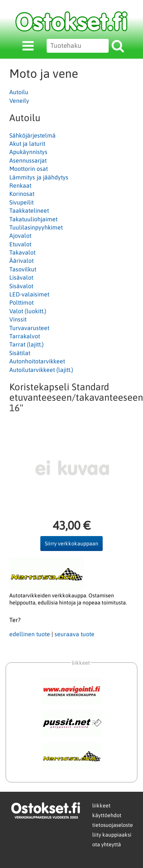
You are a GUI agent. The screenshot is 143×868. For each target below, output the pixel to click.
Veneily (19, 101)
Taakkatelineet (29, 210)
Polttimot (21, 302)
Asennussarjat (28, 160)
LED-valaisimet (29, 294)
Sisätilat (20, 353)
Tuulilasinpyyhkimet (36, 227)
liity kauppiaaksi (112, 835)
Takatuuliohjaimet (33, 219)
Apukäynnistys (28, 152)
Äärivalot (21, 261)
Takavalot (22, 252)
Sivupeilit (21, 202)
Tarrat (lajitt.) (27, 344)
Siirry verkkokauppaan (71, 544)
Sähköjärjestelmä (32, 135)
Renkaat (20, 185)
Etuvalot (20, 244)
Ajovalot (20, 236)
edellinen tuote (30, 634)
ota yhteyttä (107, 844)
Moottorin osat (29, 169)
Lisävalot (21, 277)
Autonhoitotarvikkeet (37, 361)
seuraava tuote (74, 634)
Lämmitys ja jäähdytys (39, 177)
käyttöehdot (107, 815)
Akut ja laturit (27, 144)
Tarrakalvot (25, 336)
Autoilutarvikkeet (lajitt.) (41, 370)
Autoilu (19, 92)
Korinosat (22, 194)
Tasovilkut (23, 269)
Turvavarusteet (29, 328)
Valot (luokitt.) (28, 311)
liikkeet (101, 806)
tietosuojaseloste (113, 825)
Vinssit (18, 319)
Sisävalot (21, 286)
